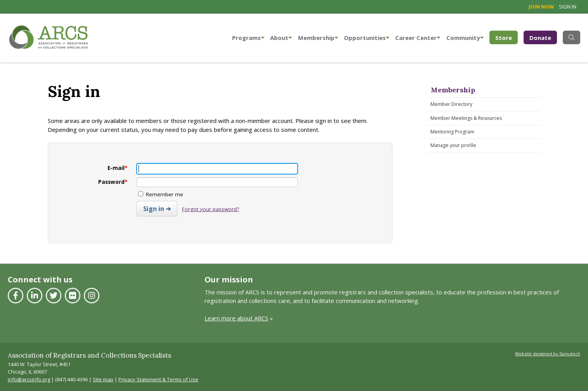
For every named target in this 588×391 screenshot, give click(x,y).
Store (506, 37)
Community (465, 38)
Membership (318, 38)
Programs (248, 38)
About (281, 38)
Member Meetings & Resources (466, 118)
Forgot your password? (211, 209)
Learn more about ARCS (236, 318)
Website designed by (548, 354)
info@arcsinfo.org (29, 379)
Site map (103, 379)
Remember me (161, 194)
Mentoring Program (452, 132)
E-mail (117, 168)
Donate (540, 38)
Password (113, 182)
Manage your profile (453, 145)
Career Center (418, 38)
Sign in (568, 7)
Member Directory (451, 104)
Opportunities (367, 38)
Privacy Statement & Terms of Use (158, 379)
